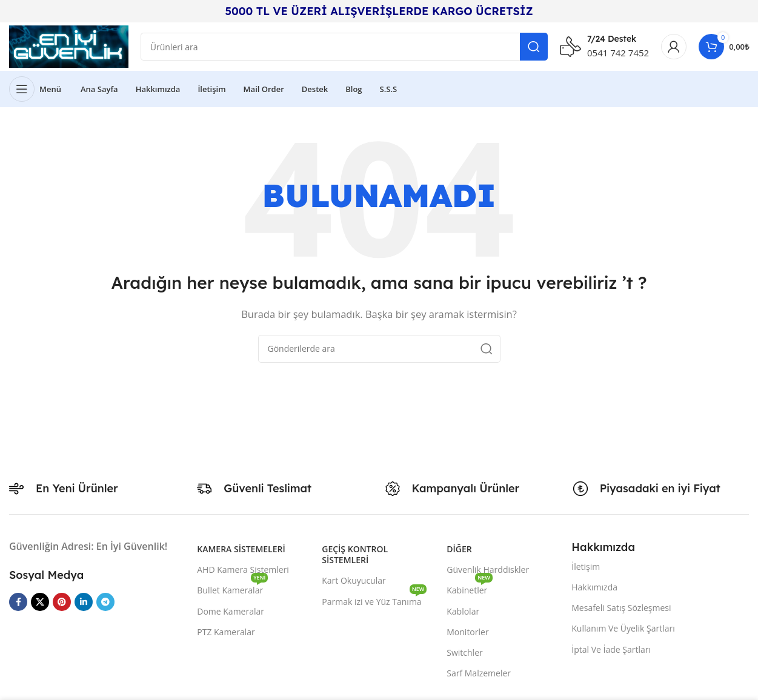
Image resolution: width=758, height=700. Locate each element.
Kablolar (463, 611)
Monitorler (467, 632)
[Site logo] (69, 45)
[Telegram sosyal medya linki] (105, 602)
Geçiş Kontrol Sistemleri (355, 554)
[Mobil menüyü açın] (35, 89)
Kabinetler (470, 588)
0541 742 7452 (618, 53)
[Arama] (344, 47)
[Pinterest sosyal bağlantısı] (62, 602)
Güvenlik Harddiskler (488, 570)
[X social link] (40, 602)
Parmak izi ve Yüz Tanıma (374, 599)
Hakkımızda (594, 587)
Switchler (464, 652)
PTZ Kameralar (226, 632)
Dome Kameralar (231, 611)
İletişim (586, 566)
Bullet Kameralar (232, 588)
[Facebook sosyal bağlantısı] (18, 602)
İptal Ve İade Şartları (611, 649)
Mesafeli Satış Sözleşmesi (621, 608)
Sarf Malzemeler (479, 673)
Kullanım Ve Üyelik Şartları (623, 628)
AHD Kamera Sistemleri (243, 570)
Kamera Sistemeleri (241, 549)
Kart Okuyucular (354, 580)
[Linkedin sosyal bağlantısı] (84, 602)
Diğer (459, 549)
